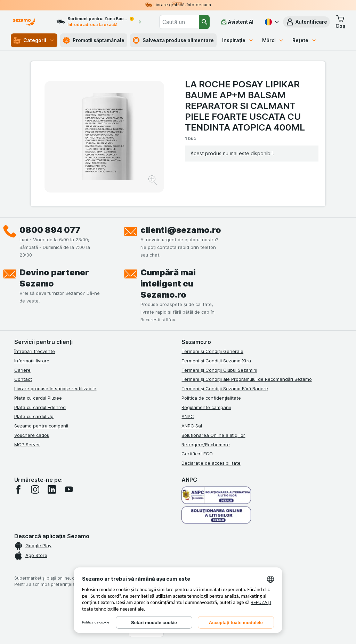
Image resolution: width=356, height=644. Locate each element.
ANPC (188, 416)
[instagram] (35, 489)
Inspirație (238, 40)
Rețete (305, 40)
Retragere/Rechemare (206, 445)
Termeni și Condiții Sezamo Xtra (216, 361)
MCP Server (27, 445)
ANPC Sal (192, 426)
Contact (23, 379)
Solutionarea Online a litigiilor (213, 435)
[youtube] (68, 489)
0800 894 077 (50, 230)
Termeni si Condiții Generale (212, 351)
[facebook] (18, 489)
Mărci (273, 40)
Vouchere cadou (32, 435)
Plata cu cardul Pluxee (38, 398)
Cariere (22, 370)
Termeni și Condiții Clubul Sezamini (219, 370)
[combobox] (179, 22)
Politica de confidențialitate (211, 398)
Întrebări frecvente (35, 351)
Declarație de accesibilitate (211, 463)
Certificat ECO (197, 454)
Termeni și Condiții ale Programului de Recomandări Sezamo (246, 379)
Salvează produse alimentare (173, 40)
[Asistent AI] (237, 22)
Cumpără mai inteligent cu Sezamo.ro (168, 284)
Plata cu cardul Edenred (40, 407)
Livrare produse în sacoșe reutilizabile (55, 388)
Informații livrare (32, 361)
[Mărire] (153, 181)
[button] (306, 22)
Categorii (34, 40)
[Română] (271, 22)
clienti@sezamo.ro (181, 230)
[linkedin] (52, 489)
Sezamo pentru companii (41, 426)
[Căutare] (204, 22)
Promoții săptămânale (94, 40)
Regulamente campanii (206, 407)
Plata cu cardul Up (34, 416)
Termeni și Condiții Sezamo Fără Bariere (225, 388)
